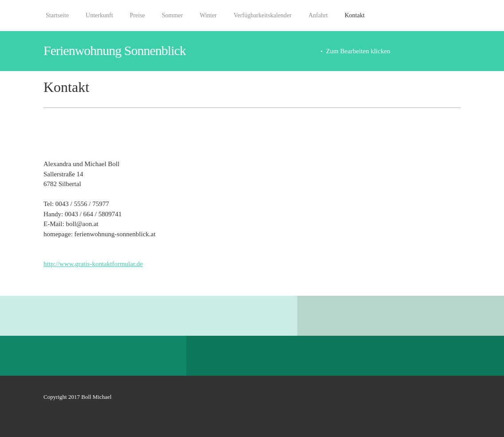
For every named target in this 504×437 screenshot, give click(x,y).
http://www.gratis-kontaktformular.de (93, 264)
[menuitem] (57, 20)
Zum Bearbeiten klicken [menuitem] (358, 51)
